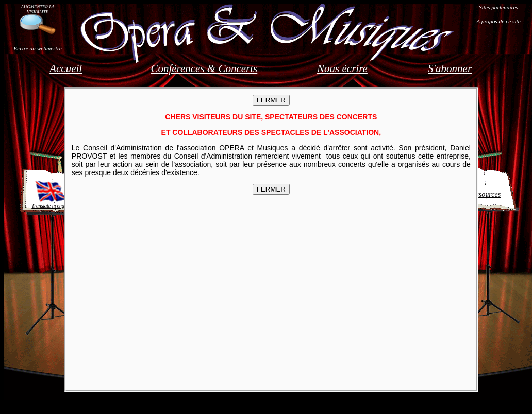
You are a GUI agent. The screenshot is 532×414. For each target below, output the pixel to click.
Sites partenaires (498, 7)
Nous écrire (342, 68)
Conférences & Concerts (204, 68)
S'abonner (450, 68)
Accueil (66, 68)
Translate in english (52, 194)
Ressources (485, 194)
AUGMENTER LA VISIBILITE (38, 9)
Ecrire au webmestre (38, 48)
